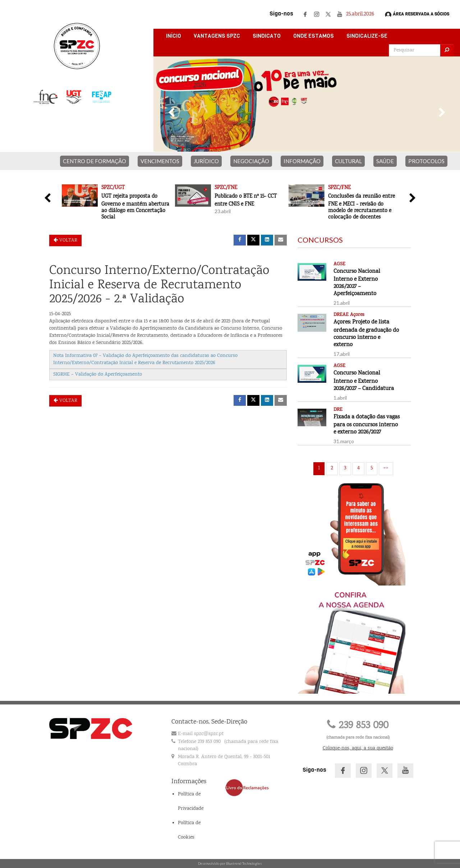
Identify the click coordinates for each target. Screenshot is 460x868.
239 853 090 (358, 726)
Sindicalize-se (367, 36)
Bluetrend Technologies (244, 863)
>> (386, 468)
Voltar (65, 240)
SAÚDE (385, 161)
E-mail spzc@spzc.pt (201, 734)
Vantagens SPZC (217, 36)
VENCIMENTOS (160, 161)
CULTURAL (348, 161)
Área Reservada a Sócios (417, 14)
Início (174, 36)
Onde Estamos (314, 36)
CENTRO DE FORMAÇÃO (95, 161)
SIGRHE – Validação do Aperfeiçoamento (98, 375)
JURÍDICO (206, 161)
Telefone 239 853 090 (199, 742)
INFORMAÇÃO (302, 161)
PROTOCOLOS (426, 161)
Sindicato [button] (267, 36)
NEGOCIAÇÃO (251, 161)
